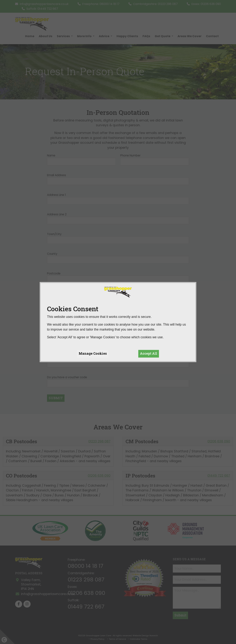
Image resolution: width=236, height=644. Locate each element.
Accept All (149, 354)
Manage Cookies (93, 354)
